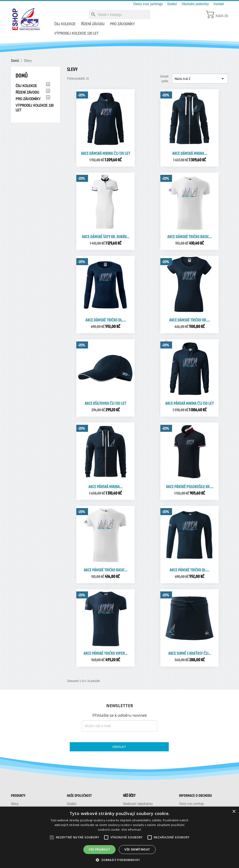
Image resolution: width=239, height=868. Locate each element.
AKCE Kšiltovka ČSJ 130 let (105, 403)
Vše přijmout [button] (99, 849)
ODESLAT (119, 747)
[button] (119, 860)
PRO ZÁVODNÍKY (122, 24)
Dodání (173, 4)
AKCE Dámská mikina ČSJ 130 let (106, 153)
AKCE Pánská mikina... (105, 487)
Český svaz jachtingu (148, 4)
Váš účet (129, 795)
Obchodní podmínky (196, 4)
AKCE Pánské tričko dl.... (190, 570)
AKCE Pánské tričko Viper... (106, 653)
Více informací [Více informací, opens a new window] (131, 830)
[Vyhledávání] (119, 14)
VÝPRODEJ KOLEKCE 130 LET (76, 33)
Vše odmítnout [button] (137, 849)
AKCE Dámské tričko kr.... (190, 320)
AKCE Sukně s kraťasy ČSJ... (190, 653)
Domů (22, 75)
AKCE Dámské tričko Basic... (190, 237)
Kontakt (219, 4)
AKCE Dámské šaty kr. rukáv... (106, 237)
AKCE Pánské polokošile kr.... (190, 487)
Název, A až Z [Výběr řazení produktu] (200, 79)
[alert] (119, 837)
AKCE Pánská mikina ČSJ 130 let (190, 403)
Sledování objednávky (138, 804)
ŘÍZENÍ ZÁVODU (93, 24)
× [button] (234, 812)
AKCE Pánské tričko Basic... (106, 570)
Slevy (15, 804)
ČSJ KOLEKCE (65, 24)
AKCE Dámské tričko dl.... (106, 320)
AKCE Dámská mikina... (190, 153)
